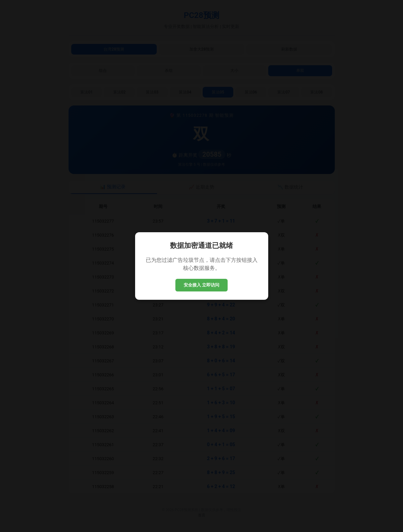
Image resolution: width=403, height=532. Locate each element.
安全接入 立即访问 (202, 285)
